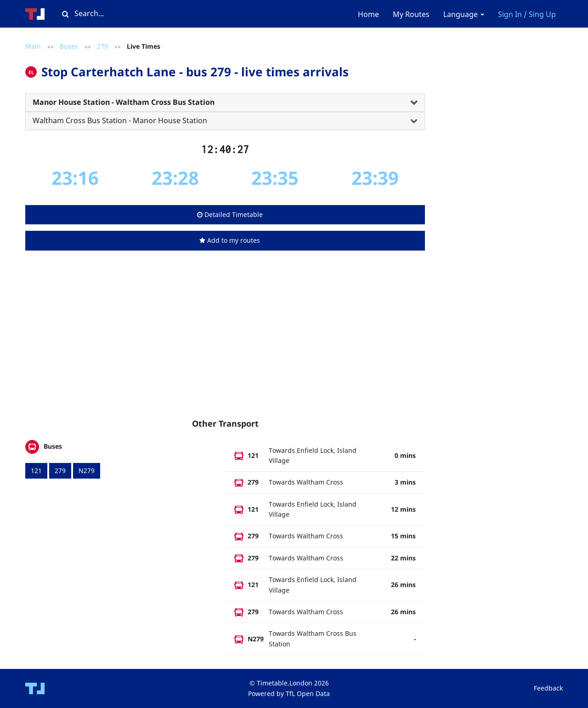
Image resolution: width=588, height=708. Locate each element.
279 (102, 46)
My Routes (411, 14)
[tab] (225, 103)
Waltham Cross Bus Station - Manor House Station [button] (120, 120)
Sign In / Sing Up (527, 14)
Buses (69, 46)
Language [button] (464, 14)
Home (368, 14)
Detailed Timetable (230, 214)
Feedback (548, 688)
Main (33, 46)
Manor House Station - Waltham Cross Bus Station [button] (124, 102)
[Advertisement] (225, 343)
